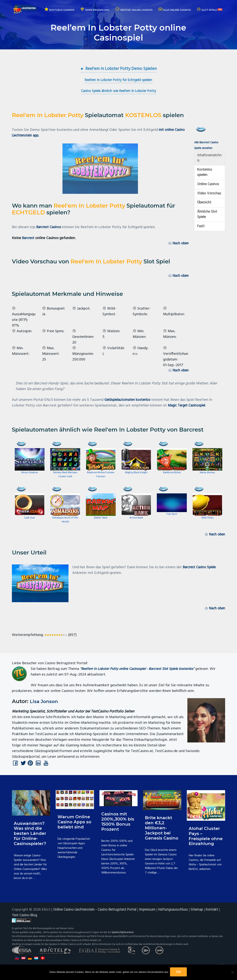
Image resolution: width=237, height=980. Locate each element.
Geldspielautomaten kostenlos (129, 403)
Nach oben (178, 244)
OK (179, 973)
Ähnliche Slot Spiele (208, 224)
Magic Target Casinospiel (188, 408)
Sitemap (207, 914)
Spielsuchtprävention (124, 937)
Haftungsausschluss (182, 914)
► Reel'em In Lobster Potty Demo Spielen (119, 69)
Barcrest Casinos (50, 228)
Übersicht (205, 212)
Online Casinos (209, 187)
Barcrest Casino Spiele (201, 571)
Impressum (155, 914)
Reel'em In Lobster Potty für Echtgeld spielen (118, 81)
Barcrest (29, 239)
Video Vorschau (205, 199)
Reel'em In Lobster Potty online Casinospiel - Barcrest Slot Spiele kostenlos (141, 673)
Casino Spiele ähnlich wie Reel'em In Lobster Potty (118, 92)
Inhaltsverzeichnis (209, 159)
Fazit (201, 236)
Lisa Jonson (46, 705)
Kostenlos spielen (205, 174)
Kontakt (18, 920)
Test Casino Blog (41, 920)
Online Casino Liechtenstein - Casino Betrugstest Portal (98, 914)
